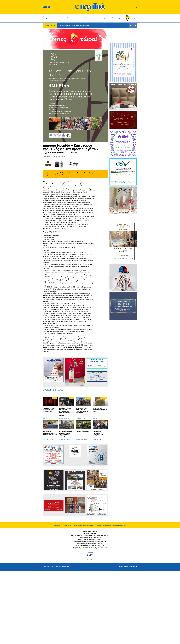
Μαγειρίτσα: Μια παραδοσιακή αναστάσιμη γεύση (75, 25)
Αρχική (48, 18)
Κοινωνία (58, 18)
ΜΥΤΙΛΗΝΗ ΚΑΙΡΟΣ (123, 36)
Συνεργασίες (116, 18)
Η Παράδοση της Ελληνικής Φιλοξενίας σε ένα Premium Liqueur (50, 410)
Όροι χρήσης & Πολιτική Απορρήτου (84, 525)
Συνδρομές (57, 525)
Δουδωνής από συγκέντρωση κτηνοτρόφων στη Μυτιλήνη (98, 434)
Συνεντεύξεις (84, 18)
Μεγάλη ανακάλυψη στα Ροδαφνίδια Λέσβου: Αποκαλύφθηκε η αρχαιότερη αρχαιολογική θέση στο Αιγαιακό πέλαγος (66, 412)
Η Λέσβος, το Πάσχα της (83, 432)
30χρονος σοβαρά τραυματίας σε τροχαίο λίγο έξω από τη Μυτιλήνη (50, 433)
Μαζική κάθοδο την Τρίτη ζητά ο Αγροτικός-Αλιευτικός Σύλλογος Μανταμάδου (83, 410)
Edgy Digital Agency (131, 566)
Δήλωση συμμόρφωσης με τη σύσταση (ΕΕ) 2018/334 (111, 525)
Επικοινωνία (67, 525)
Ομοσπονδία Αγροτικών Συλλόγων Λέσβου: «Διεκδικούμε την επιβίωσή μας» (66, 434)
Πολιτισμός (70, 18)
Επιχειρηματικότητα (100, 18)
